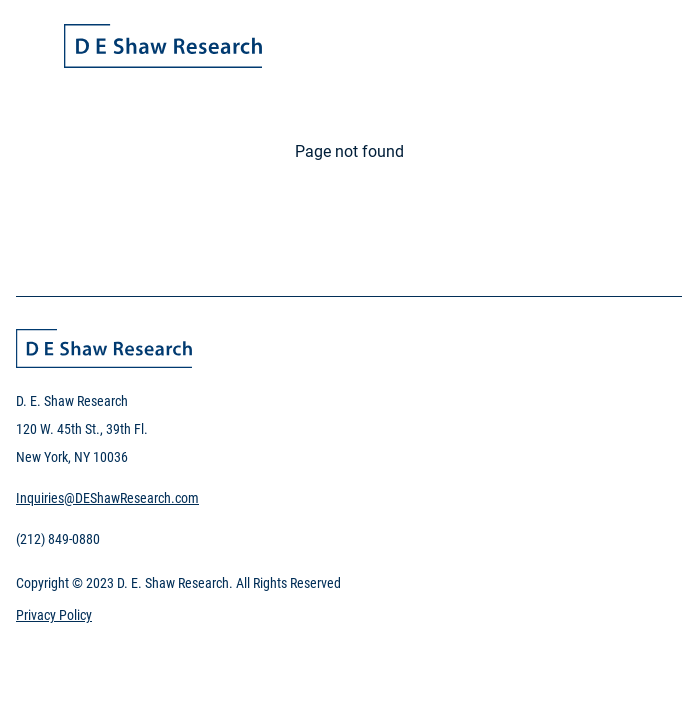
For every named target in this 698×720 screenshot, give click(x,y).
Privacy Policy (54, 615)
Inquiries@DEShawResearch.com (107, 498)
